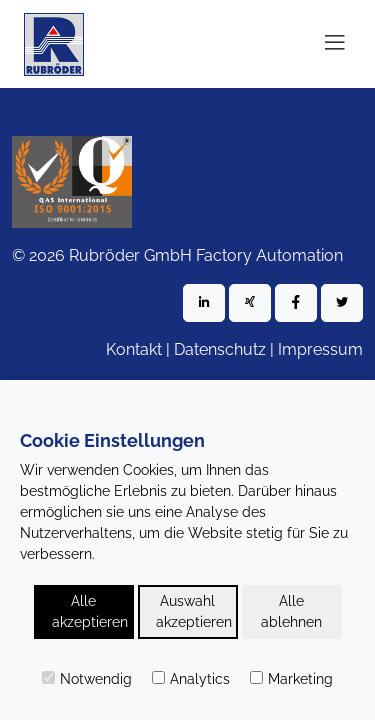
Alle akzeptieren (90, 611)
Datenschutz (220, 349)
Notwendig (87, 679)
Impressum (320, 349)
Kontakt (134, 349)
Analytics (191, 679)
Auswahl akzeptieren (194, 611)
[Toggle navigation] (335, 44)
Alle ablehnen (291, 611)
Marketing (291, 679)
